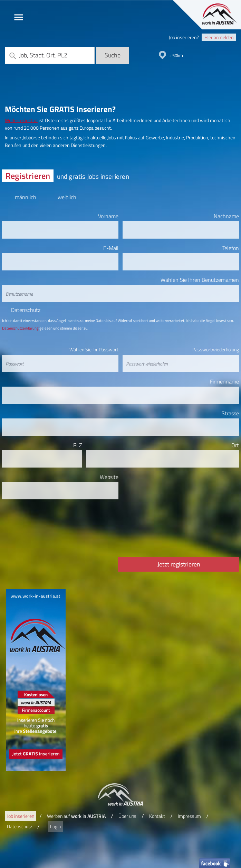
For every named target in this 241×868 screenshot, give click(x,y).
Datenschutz (26, 310)
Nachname (226, 216)
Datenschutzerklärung (20, 328)
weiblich (67, 196)
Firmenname (224, 381)
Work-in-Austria (21, 120)
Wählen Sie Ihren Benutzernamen (200, 280)
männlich (25, 196)
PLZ (78, 445)
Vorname (108, 216)
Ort (235, 445)
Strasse (230, 413)
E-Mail (111, 248)
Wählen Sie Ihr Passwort (94, 349)
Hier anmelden (219, 37)
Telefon (231, 248)
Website (109, 477)
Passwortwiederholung (216, 349)
